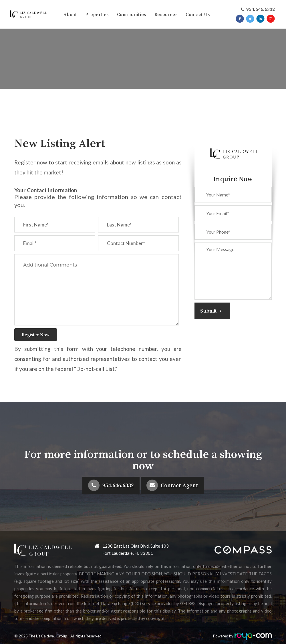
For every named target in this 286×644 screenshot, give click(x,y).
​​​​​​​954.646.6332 (260, 9)
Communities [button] (132, 14)
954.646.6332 (118, 485)
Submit (211, 311)
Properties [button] (97, 14)
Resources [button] (166, 14)
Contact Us (198, 14)
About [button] (70, 14)
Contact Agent (179, 485)
